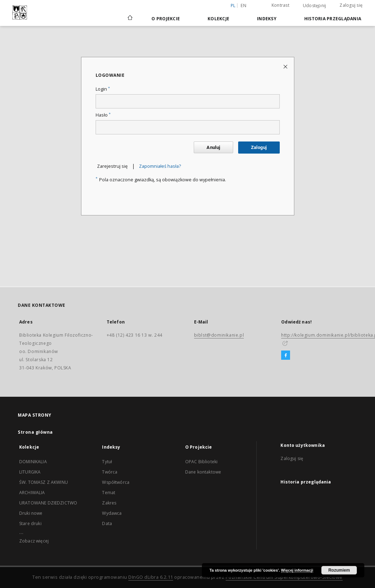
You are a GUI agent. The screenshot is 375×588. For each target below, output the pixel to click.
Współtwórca (116, 482)
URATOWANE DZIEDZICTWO (48, 503)
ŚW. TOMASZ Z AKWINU (44, 482)
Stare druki (30, 523)
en (243, 6)
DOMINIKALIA (33, 462)
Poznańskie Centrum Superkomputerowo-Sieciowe (284, 577)
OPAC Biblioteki (201, 462)
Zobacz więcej (34, 541)
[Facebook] (286, 356)
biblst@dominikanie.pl (219, 335)
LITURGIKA (30, 472)
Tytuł (107, 462)
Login (103, 89)
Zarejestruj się (112, 166)
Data (107, 523)
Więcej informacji (297, 570)
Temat (109, 493)
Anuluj (213, 147)
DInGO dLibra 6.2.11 (151, 577)
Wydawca (112, 513)
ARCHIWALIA (32, 493)
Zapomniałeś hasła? (160, 166)
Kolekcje (218, 19)
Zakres (109, 503)
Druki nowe (31, 513)
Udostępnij (315, 6)
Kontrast (280, 5)
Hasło (103, 115)
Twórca (110, 472)
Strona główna (35, 432)
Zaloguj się (351, 5)
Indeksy (267, 19)
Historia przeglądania (333, 19)
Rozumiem (339, 570)
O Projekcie (166, 19)
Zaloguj (259, 147)
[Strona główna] (130, 18)
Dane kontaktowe (203, 472)
